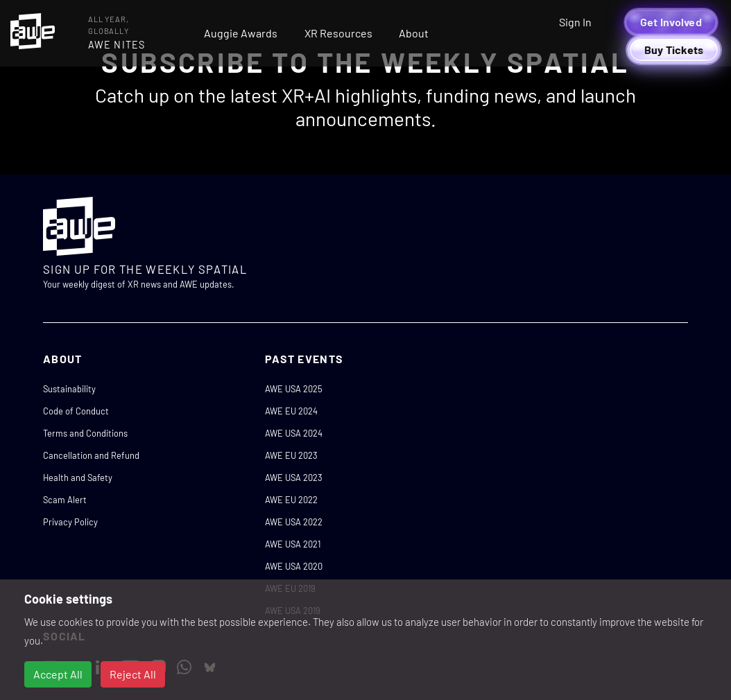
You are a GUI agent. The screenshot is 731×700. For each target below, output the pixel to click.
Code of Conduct (76, 411)
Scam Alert (65, 500)
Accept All (58, 674)
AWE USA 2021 (293, 544)
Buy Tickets (674, 50)
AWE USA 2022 (294, 522)
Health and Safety (78, 478)
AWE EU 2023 (291, 455)
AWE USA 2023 (294, 478)
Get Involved (671, 22)
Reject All (133, 674)
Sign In (575, 22)
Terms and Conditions (85, 433)
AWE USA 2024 (294, 433)
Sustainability (69, 389)
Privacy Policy (70, 522)
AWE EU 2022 (291, 500)
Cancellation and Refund (91, 455)
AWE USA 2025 (294, 389)
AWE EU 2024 (291, 411)
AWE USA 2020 (294, 566)
